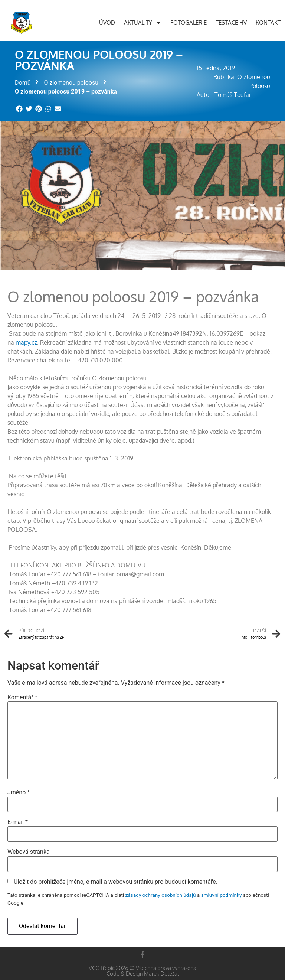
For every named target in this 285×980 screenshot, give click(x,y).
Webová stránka (29, 852)
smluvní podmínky (222, 895)
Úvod (107, 22)
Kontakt (268, 22)
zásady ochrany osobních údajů (161, 895)
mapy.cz (26, 342)
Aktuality (143, 23)
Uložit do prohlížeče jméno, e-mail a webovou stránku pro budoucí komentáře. (116, 882)
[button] (20, 109)
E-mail (18, 822)
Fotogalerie (189, 22)
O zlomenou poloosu (71, 83)
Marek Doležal (161, 974)
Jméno (19, 792)
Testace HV (231, 22)
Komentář (22, 697)
